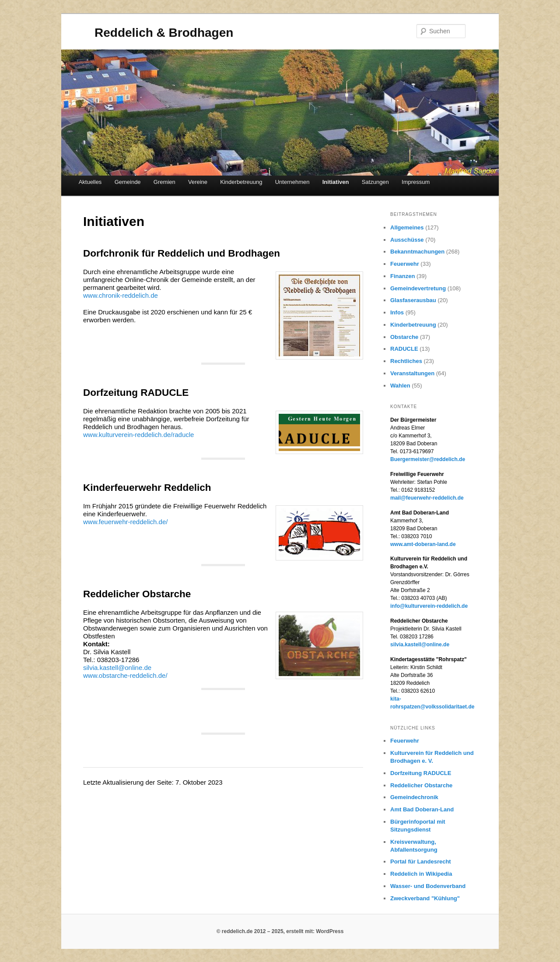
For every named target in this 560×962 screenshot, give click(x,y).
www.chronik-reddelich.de (121, 295)
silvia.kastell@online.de (117, 668)
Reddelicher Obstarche (421, 785)
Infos (397, 312)
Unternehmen (292, 182)
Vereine (198, 182)
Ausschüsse (407, 240)
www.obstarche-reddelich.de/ (125, 675)
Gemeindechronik (414, 797)
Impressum (416, 182)
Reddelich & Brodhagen (164, 33)
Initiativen (336, 182)
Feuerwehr (405, 264)
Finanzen (402, 276)
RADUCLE (404, 349)
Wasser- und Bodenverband (428, 886)
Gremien (164, 182)
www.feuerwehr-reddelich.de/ (125, 522)
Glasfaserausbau (413, 300)
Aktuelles (90, 182)
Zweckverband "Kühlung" (425, 898)
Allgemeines (407, 227)
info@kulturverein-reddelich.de (429, 606)
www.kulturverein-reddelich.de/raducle (138, 435)
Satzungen (375, 182)
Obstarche (404, 337)
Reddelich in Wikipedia (421, 874)
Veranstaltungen (412, 373)
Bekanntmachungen (417, 252)
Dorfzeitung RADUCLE (421, 773)
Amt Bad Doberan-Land (422, 809)
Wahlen (400, 386)
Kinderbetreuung (241, 182)
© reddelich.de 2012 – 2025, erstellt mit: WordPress (280, 931)
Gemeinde (128, 182)
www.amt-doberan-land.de (423, 544)
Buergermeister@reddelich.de (428, 459)
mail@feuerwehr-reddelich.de (427, 498)
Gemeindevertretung (418, 288)
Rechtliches (406, 361)
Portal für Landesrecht (421, 862)
